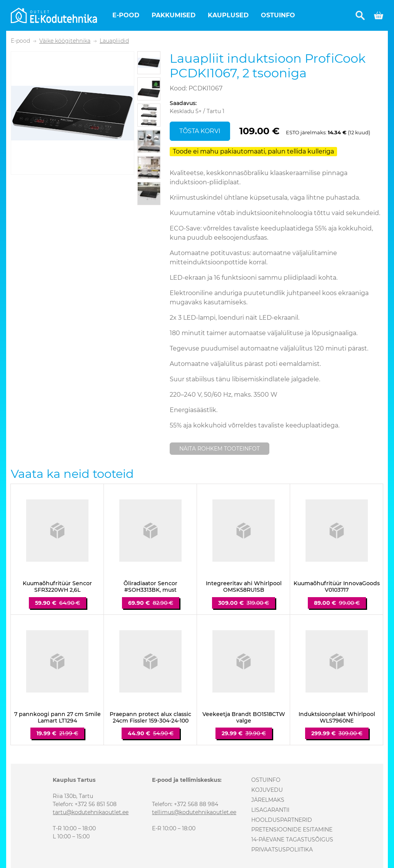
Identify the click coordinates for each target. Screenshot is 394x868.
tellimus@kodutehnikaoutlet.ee (194, 812)
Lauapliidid (114, 41)
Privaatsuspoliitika (282, 850)
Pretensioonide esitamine (292, 830)
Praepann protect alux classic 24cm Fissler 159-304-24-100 (150, 718)
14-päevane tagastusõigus (292, 840)
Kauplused (228, 15)
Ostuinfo (278, 15)
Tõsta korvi (200, 131)
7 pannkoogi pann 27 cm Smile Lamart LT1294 (58, 718)
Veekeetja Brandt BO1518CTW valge (244, 718)
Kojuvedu (267, 790)
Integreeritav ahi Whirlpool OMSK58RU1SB (244, 587)
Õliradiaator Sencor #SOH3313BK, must (150, 587)
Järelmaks (268, 800)
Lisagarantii (270, 810)
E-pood (126, 15)
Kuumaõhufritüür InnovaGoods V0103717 (337, 587)
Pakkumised (174, 15)
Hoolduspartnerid (282, 820)
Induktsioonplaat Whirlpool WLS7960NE (337, 718)
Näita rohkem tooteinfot (220, 449)
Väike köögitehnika (65, 41)
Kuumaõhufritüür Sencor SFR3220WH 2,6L (57, 587)
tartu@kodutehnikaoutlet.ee (91, 812)
